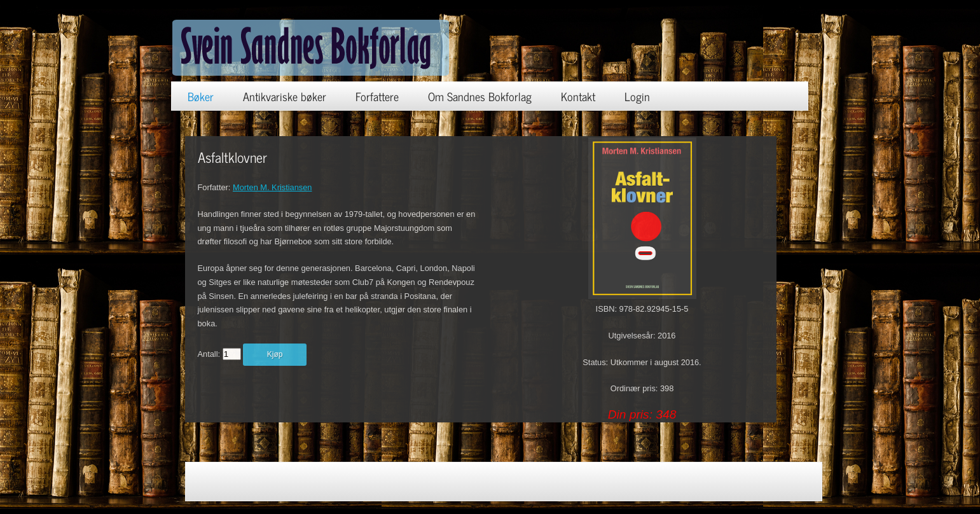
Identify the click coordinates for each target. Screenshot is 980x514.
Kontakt (578, 96)
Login (637, 96)
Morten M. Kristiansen (272, 187)
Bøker (201, 96)
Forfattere (377, 96)
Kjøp (275, 354)
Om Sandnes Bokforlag (480, 96)
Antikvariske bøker (285, 96)
